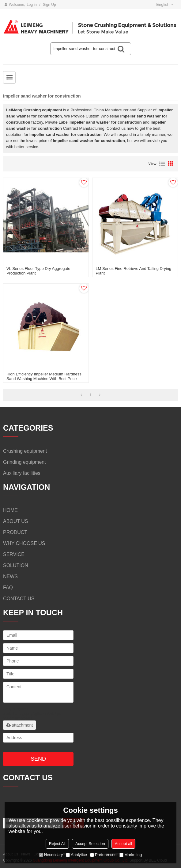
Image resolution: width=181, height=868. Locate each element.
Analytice (76, 855)
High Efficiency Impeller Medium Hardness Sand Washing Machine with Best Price (44, 376)
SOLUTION (16, 565)
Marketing (131, 855)
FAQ (8, 588)
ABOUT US (16, 521)
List (162, 164)
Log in (32, 5)
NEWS (10, 576)
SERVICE (14, 554)
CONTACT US (19, 599)
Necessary (51, 855)
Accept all (123, 844)
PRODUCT (15, 532)
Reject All (57, 844)
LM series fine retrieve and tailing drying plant (133, 271)
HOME (10, 510)
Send (38, 759)
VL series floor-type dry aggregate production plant (38, 271)
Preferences (103, 855)
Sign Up (49, 5)
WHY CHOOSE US (24, 543)
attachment (19, 725)
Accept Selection (90, 844)
